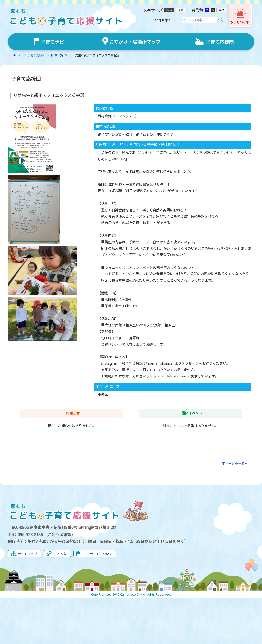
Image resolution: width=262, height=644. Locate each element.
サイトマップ (28, 554)
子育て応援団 (36, 55)
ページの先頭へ (237, 463)
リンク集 (60, 554)
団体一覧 (57, 55)
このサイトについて (98, 554)
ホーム (17, 55)
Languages (162, 20)
